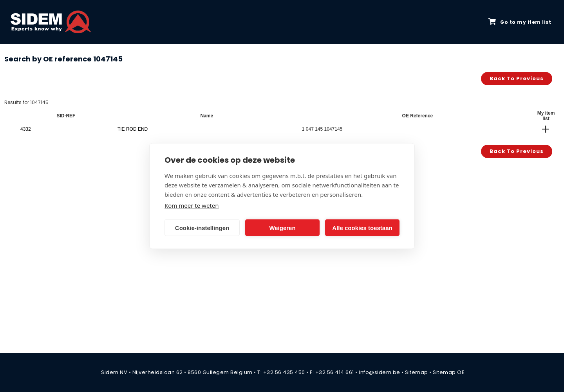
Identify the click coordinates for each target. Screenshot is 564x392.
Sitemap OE (449, 372)
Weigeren (282, 227)
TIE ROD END (133, 129)
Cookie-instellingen (202, 227)
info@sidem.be (380, 372)
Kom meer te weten (192, 205)
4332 (26, 129)
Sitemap (417, 372)
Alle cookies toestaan (362, 227)
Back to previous (517, 78)
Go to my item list (520, 22)
